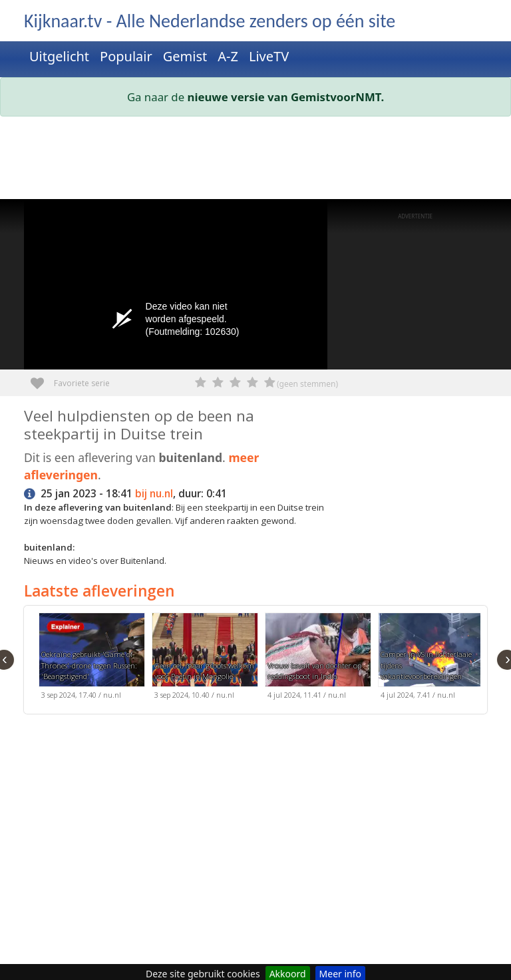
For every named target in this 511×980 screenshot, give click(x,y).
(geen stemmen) (307, 384)
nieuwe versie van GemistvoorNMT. (286, 97)
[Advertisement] (255, 160)
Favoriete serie (42, 378)
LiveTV (269, 56)
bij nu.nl (154, 494)
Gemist (185, 56)
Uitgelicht (59, 56)
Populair (126, 56)
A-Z (228, 56)
